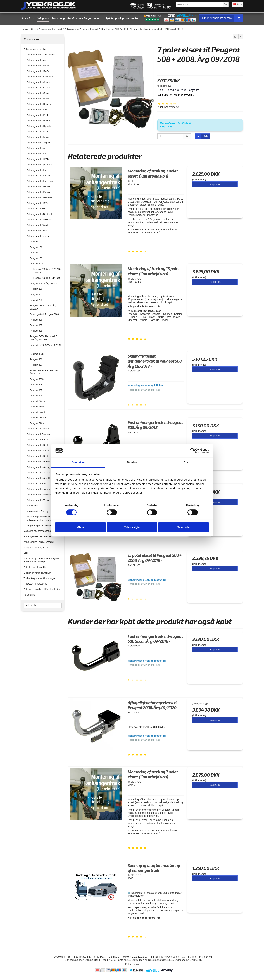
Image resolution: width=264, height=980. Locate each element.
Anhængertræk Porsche (38, 429)
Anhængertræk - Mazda (38, 187)
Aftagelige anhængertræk (36, 548)
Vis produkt (215, 184)
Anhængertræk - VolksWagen (41, 495)
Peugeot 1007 (37, 242)
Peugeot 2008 (37, 264)
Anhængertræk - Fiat (37, 110)
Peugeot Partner (38, 418)
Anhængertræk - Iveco (38, 137)
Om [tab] (186, 462)
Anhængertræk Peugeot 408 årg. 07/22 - (44, 372)
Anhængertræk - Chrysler (39, 82)
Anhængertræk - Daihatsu (39, 104)
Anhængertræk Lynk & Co (39, 165)
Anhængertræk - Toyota (38, 489)
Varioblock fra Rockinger (39, 511)
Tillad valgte (132, 527)
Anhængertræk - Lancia (38, 176)
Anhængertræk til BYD (38, 71)
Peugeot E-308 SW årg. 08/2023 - (46, 347)
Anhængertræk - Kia (37, 154)
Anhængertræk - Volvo (38, 500)
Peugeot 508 (36, 385)
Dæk (26, 553)
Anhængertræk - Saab (38, 456)
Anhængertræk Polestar (38, 434)
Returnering (29, 595)
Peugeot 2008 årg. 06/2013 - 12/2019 (47, 271)
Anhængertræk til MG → (39, 203)
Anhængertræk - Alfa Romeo (41, 55)
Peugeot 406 (36, 359)
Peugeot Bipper (37, 401)
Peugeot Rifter (37, 423)
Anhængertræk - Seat (37, 445)
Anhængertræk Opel (37, 231)
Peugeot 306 (36, 320)
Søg (226, 4)
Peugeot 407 (36, 365)
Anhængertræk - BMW (38, 66)
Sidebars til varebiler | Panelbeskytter (42, 589)
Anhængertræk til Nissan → (40, 220)
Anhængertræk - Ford (37, 115)
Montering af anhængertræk (37, 531)
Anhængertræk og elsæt (35, 49)
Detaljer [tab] (132, 462)
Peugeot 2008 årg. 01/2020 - (47, 278)
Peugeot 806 (36, 396)
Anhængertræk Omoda (38, 225)
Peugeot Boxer (37, 407)
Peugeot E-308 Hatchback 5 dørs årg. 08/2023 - (44, 338)
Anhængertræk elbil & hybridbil (39, 542)
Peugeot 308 (36, 331)
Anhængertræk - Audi (37, 60)
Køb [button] (201, 136)
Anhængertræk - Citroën (39, 88)
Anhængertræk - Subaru (39, 473)
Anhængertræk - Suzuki (38, 478)
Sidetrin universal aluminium (37, 573)
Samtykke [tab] (78, 462)
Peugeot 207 (36, 295)
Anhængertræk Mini (36, 209)
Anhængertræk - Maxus (38, 192)
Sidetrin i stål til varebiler (36, 567)
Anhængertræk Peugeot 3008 (44, 314)
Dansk (238, 4)
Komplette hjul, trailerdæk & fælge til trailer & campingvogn (41, 560)
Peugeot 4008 (37, 354)
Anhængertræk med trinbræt (38, 536)
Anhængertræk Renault (38, 440)
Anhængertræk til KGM (38, 159)
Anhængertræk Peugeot (38, 236)
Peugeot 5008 (37, 379)
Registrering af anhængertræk (41, 525)
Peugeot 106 (36, 247)
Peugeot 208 (36, 300)
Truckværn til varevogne (35, 584)
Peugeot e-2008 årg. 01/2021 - (45, 284)
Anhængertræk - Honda (38, 121)
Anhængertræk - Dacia (38, 99)
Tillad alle (184, 527)
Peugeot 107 (36, 253)
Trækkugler (32, 506)
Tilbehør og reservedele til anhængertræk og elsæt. (39, 518)
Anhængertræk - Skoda (38, 451)
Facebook (132, 964)
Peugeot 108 (36, 258)
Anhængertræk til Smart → (40, 462)
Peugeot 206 (36, 289)
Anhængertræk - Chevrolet (40, 77)
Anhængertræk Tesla (37, 484)
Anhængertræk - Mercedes (40, 198)
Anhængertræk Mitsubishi (39, 214)
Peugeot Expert (37, 412)
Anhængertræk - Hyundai (39, 126)
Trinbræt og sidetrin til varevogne (40, 578)
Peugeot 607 (36, 390)
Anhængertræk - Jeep (37, 148)
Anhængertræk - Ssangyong (41, 467)
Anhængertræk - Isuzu (38, 132)
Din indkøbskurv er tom (223, 18)
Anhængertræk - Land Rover (41, 181)
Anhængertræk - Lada (37, 170)
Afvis (81, 527)
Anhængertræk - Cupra (38, 93)
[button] (236, 37)
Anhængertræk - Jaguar (38, 143)
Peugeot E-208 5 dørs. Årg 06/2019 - (43, 307)
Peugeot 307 (36, 325)
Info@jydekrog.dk (169, 957)
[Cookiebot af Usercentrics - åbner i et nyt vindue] (193, 450)
